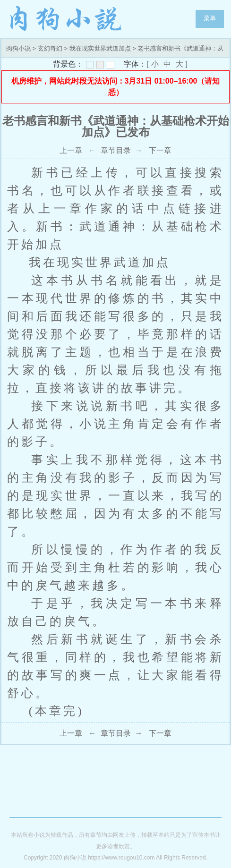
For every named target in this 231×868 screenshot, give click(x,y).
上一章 (71, 150)
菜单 (210, 18)
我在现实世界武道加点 (100, 48)
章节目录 (116, 150)
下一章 (160, 150)
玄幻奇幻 (50, 48)
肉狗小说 (66, 19)
